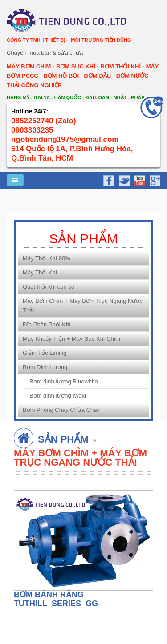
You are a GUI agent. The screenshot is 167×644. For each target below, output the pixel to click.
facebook (109, 180)
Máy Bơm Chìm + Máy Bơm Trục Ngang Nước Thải (83, 306)
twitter (124, 180)
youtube (138, 180)
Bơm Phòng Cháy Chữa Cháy (61, 410)
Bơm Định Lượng (45, 367)
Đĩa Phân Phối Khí (47, 324)
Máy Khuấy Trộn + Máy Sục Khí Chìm (71, 339)
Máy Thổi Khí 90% (47, 258)
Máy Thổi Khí (40, 272)
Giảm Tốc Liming (45, 353)
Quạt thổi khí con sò (49, 287)
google (154, 180)
